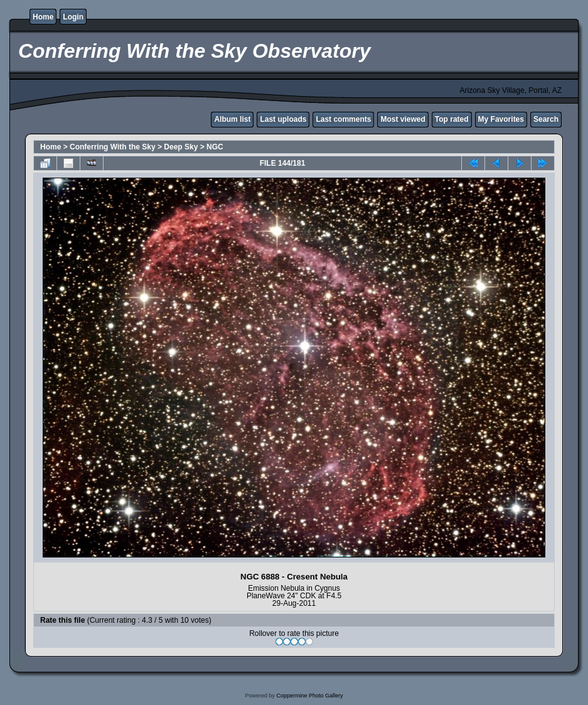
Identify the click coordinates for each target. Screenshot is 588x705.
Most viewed (403, 119)
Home (43, 17)
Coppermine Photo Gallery (309, 696)
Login (73, 17)
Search (546, 119)
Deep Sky (181, 147)
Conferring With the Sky (113, 147)
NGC (215, 147)
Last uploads (283, 119)
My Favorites (501, 119)
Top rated (452, 119)
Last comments (343, 119)
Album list (232, 119)
